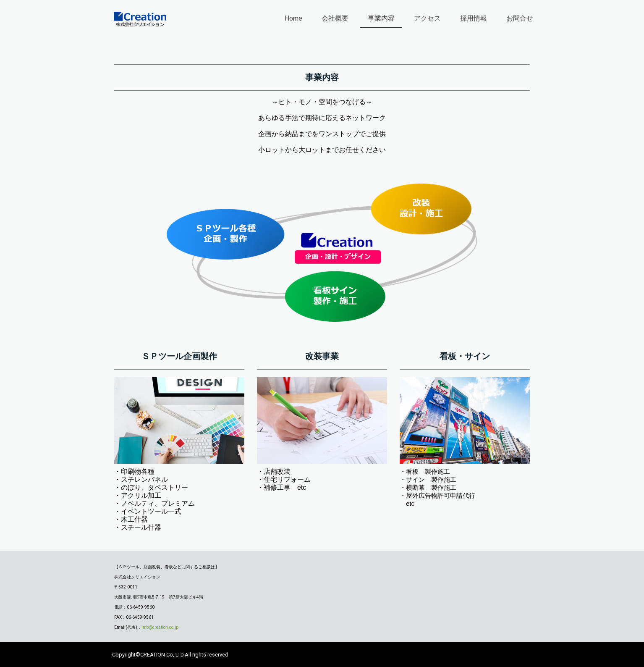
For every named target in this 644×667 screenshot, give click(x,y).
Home (293, 18)
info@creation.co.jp (160, 627)
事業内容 (381, 18)
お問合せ (520, 18)
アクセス (427, 18)
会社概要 (335, 18)
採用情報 (474, 18)
